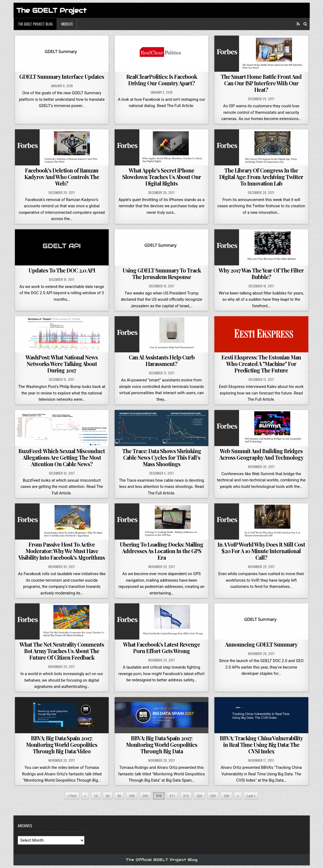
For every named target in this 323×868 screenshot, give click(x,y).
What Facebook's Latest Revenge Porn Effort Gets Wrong (161, 648)
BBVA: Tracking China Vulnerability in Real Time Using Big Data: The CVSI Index (261, 745)
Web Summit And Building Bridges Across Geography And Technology (261, 454)
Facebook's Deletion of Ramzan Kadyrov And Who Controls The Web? (62, 177)
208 (132, 796)
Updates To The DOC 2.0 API (62, 270)
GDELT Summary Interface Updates (62, 76)
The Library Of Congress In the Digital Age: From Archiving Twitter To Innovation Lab (261, 177)
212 (186, 796)
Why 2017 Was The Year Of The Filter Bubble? (261, 273)
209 (145, 796)
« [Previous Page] (85, 796)
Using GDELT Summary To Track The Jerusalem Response (162, 273)
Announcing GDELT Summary (261, 644)
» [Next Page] (238, 796)
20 (108, 796)
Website (67, 24)
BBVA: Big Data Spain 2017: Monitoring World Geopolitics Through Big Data (162, 745)
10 (96, 796)
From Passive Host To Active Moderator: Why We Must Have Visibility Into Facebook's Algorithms (62, 551)
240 (227, 796)
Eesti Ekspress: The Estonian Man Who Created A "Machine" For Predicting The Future (261, 364)
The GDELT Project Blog (35, 24)
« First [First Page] (72, 796)
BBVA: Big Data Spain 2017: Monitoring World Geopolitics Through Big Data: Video (62, 745)
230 (213, 796)
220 (199, 796)
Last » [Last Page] (251, 796)
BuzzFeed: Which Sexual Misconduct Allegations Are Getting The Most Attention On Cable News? (62, 457)
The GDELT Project (51, 10)
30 (119, 796)
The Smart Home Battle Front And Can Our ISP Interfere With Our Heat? (261, 83)
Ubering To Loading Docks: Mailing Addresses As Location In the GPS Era (161, 551)
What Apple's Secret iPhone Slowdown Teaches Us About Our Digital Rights (162, 177)
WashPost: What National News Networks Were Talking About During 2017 (62, 364)
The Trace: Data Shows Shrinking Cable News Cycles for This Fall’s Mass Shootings (162, 457)
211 (172, 796)
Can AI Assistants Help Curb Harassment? (162, 360)
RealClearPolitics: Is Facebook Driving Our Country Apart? (162, 80)
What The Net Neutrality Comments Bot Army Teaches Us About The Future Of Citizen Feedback (62, 651)
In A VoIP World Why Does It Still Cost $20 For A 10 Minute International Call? (261, 551)
